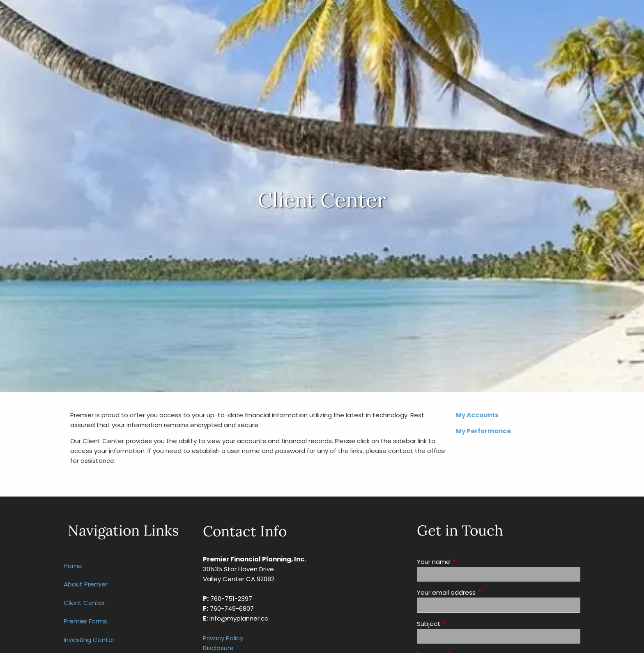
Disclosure (218, 648)
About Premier (86, 584)
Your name (465, 562)
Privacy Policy (223, 638)
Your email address (478, 592)
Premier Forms (85, 621)
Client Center (84, 603)
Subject (460, 624)
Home (73, 566)
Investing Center (89, 640)
